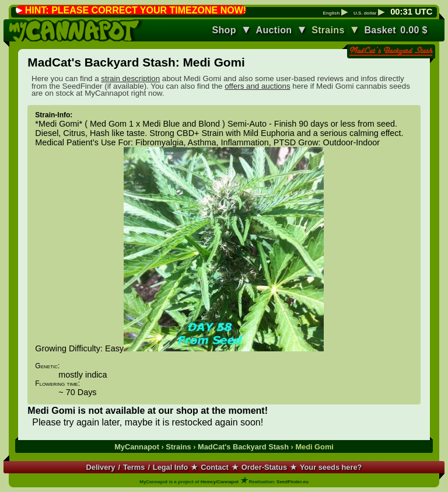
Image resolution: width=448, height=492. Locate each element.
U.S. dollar (369, 13)
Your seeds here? (331, 467)
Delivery (101, 467)
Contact (215, 467)
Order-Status (264, 467)
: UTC (411, 12)
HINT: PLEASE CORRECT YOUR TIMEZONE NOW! (136, 10)
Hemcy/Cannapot (220, 482)
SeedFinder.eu (293, 482)
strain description (130, 78)
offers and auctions (257, 86)
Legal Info (170, 467)
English (335, 13)
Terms (134, 467)
